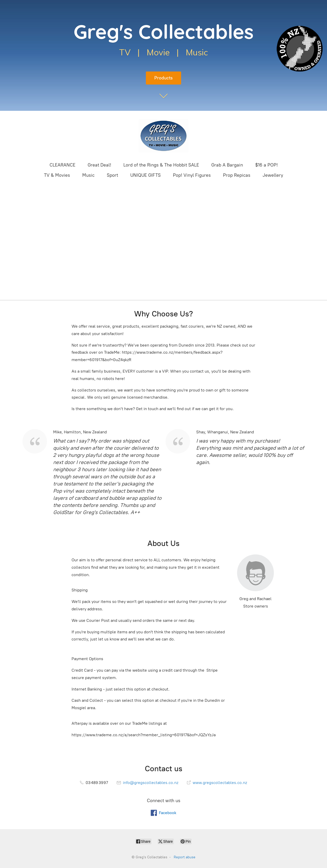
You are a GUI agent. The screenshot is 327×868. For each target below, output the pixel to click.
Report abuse (185, 857)
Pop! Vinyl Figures (192, 175)
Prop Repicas (237, 175)
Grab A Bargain (227, 165)
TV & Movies (57, 175)
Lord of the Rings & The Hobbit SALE (161, 165)
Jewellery (273, 175)
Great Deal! (99, 165)
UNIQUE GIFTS (145, 175)
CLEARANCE (62, 165)
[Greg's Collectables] (163, 136)
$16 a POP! (266, 165)
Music (88, 175)
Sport (112, 175)
